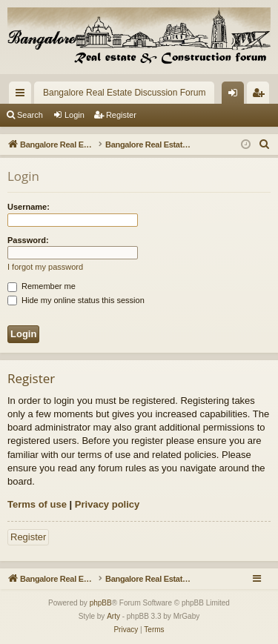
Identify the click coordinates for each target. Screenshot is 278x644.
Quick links (23, 96)
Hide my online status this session (76, 300)
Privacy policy (107, 504)
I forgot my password (45, 267)
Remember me (42, 286)
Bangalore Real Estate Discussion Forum (124, 93)
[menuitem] (265, 145)
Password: (28, 240)
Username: (29, 207)
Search (30, 115)
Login (75, 115)
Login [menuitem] (236, 96)
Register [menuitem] (261, 96)
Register (121, 115)
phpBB (101, 603)
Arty (113, 616)
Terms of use (37, 504)
